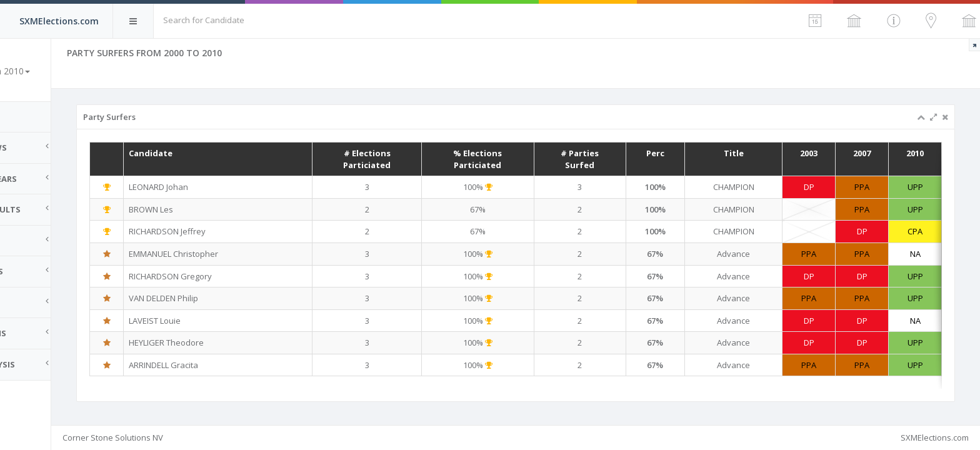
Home (25, 117)
